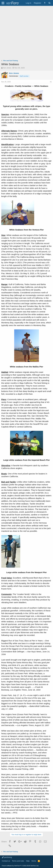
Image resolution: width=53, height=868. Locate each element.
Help (28, 861)
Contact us (6, 861)
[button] (3, 3)
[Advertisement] (26, 33)
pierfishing (7, 857)
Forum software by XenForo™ (20, 866)
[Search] (49, 3)
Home (34, 861)
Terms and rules (18, 861)
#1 (51, 82)
